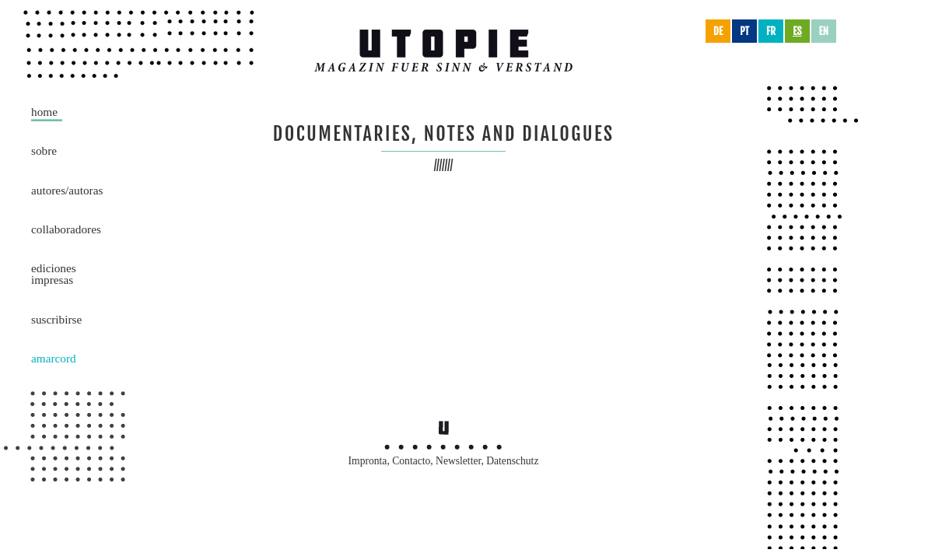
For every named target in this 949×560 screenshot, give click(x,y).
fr (771, 31)
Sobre (44, 150)
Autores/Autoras (67, 190)
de (718, 31)
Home (44, 112)
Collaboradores (66, 229)
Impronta (368, 461)
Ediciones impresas (54, 274)
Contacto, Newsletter (436, 461)
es (797, 31)
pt (744, 31)
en (824, 31)
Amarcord (54, 358)
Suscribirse (56, 319)
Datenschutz (512, 461)
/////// (444, 165)
